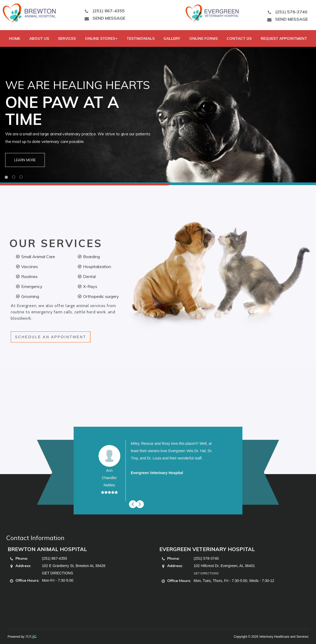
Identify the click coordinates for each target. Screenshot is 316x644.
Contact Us (239, 38)
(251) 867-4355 (103, 11)
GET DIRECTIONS (58, 573)
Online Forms (203, 38)
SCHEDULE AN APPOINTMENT (51, 337)
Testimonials (141, 38)
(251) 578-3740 (286, 12)
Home (15, 38)
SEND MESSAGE (103, 18)
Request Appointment (284, 38)
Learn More (25, 160)
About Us (39, 38)
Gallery (172, 38)
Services (67, 38)
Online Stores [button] (101, 38)
